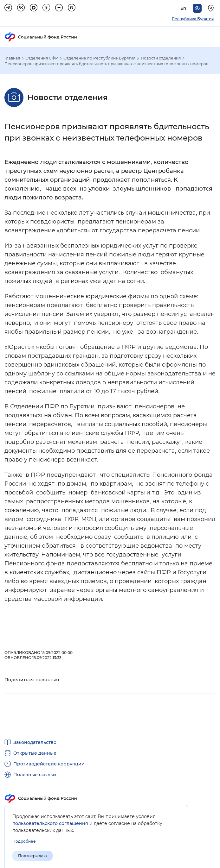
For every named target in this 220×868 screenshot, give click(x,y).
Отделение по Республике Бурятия (99, 58)
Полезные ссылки (35, 775)
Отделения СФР (42, 58)
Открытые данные (35, 753)
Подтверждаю (32, 856)
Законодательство (35, 742)
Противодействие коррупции (49, 764)
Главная (12, 58)
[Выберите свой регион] (212, 8)
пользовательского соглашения (50, 823)
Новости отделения (161, 58)
